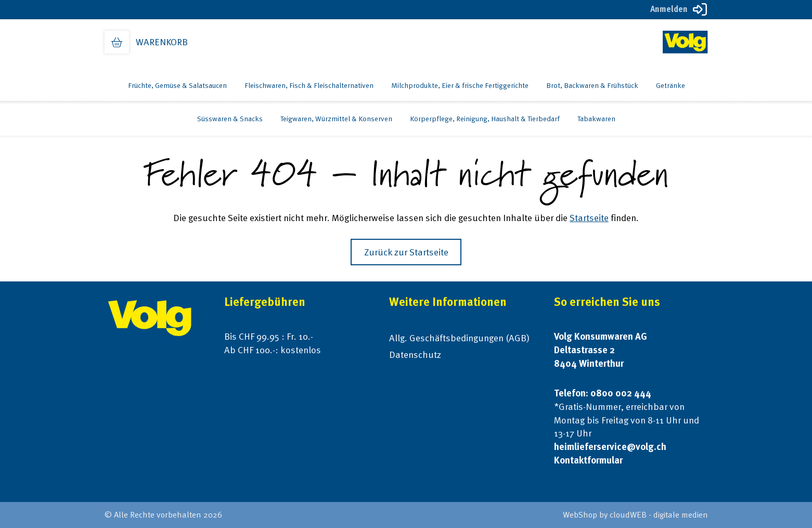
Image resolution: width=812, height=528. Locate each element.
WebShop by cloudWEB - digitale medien (635, 515)
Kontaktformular (588, 460)
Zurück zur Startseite (406, 252)
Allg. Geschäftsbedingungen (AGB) (459, 338)
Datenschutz (415, 355)
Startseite (589, 218)
